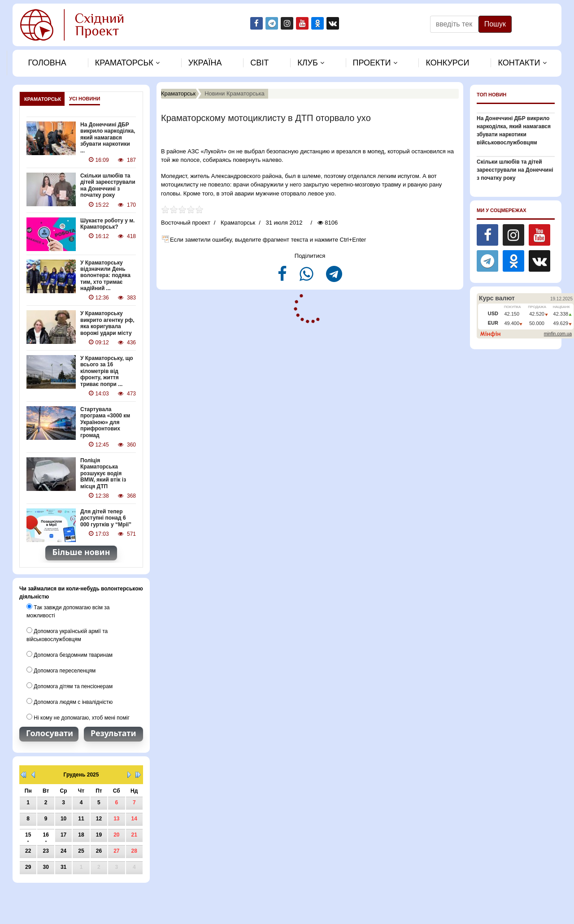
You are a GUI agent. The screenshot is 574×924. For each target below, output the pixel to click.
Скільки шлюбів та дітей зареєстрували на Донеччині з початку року (108, 185)
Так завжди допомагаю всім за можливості (68, 611)
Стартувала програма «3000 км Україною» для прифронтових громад (105, 422)
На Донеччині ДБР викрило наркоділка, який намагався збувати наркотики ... (108, 138)
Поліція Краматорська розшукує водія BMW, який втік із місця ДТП (103, 473)
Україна (205, 63)
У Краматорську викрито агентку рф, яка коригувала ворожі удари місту (107, 323)
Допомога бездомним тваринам (70, 655)
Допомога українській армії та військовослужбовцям (67, 635)
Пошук (495, 24)
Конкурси (447, 63)
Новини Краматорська (235, 93)
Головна (47, 63)
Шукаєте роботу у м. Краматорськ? (107, 224)
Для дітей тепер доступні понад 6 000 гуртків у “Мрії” (106, 518)
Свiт (259, 63)
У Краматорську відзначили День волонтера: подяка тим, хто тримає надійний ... (105, 276)
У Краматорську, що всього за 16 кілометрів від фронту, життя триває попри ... (107, 371)
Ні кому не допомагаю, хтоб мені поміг (78, 717)
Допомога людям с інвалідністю (70, 702)
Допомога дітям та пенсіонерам (70, 686)
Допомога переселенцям (61, 670)
